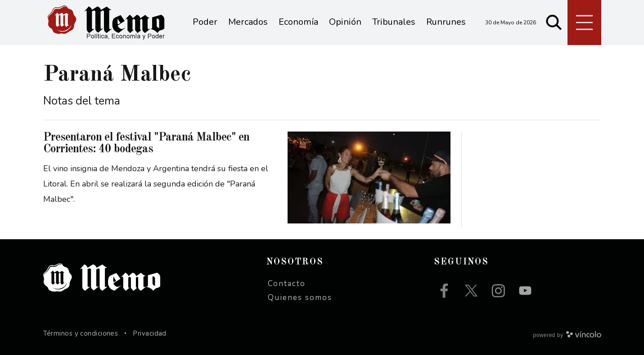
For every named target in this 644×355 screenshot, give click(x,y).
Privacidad (150, 333)
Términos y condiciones (81, 333)
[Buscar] (554, 23)
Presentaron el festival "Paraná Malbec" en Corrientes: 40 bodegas (146, 143)
